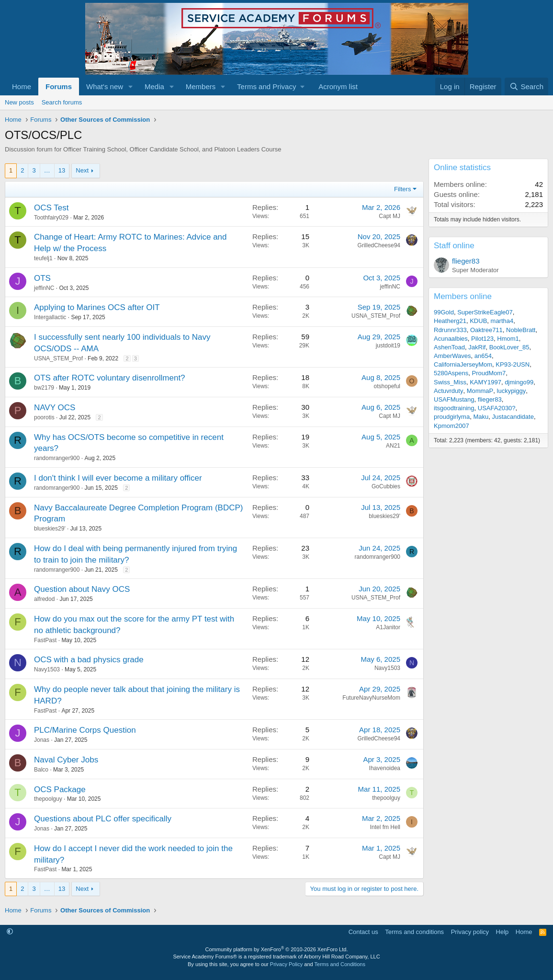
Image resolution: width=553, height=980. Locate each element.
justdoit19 (388, 346)
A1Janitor (388, 627)
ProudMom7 (489, 373)
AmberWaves (452, 356)
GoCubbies (386, 486)
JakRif (477, 347)
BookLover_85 (509, 347)
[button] (131, 86)
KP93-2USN (513, 364)
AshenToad (449, 347)
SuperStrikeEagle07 (485, 312)
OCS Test (51, 208)
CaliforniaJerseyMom (463, 364)
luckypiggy (512, 391)
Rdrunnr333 (450, 330)
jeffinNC (44, 288)
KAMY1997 (485, 382)
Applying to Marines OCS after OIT (97, 307)
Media (154, 86)
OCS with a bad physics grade (89, 660)
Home (22, 86)
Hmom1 (508, 339)
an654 (483, 356)
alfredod (44, 599)
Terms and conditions (414, 932)
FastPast (45, 640)
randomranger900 (57, 458)
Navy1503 (47, 669)
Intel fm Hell (385, 827)
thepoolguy (48, 799)
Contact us (363, 932)
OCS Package (60, 790)
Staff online (454, 246)
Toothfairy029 (51, 218)
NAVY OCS (55, 408)
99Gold (444, 312)
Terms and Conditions (340, 964)
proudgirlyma (452, 417)
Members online (463, 296)
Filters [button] (402, 189)
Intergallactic (50, 317)
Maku (481, 417)
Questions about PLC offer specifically (103, 819)
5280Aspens (451, 373)
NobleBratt (521, 330)
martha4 (502, 321)
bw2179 (44, 388)
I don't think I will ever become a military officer (118, 478)
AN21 (393, 446)
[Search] (526, 86)
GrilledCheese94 (379, 245)
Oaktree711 (486, 330)
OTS (42, 278)
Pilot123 (482, 339)
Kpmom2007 (451, 426)
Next (82, 170)
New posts (19, 102)
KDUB (478, 321)
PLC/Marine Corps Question (85, 730)
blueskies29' (50, 529)
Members (201, 86)
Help (502, 932)
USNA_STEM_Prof (376, 316)
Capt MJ (389, 216)
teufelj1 (43, 258)
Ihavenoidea (385, 768)
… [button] (47, 170)
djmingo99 (519, 382)
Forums (59, 86)
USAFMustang (454, 399)
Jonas (42, 740)
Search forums (62, 102)
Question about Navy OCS (82, 589)
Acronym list (338, 86)
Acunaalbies (451, 339)
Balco (41, 770)
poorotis (44, 417)
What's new (105, 86)
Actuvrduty (448, 391)
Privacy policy (470, 932)
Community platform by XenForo (277, 949)
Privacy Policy (286, 964)
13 (62, 170)
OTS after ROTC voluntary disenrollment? (110, 378)
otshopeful (387, 386)
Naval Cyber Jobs (66, 760)
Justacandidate (513, 417)
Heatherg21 (450, 321)
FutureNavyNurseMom (371, 698)
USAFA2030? (497, 408)
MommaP (480, 391)
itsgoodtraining (454, 408)
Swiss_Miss (450, 382)
